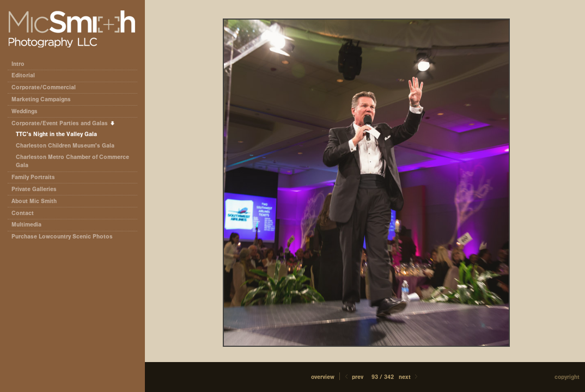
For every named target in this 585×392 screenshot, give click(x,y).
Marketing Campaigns (41, 99)
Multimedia (26, 225)
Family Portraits (33, 177)
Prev (353, 377)
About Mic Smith (34, 201)
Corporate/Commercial (47, 87)
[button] (323, 377)
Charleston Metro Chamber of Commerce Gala (72, 161)
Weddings (25, 111)
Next (409, 377)
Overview (323, 377)
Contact (23, 213)
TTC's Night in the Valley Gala (56, 134)
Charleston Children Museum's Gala (65, 146)
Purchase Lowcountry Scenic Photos (62, 237)
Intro (18, 64)
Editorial (27, 75)
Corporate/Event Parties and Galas (63, 123)
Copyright (567, 377)
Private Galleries (34, 189)
